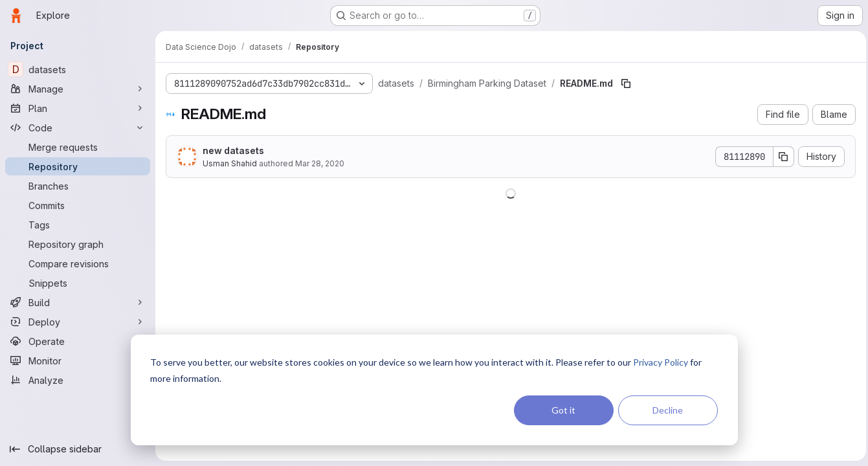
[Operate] (78, 341)
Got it (563, 410)
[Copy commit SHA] (781, 157)
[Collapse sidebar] (78, 449)
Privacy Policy (661, 362)
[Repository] (78, 166)
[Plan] (78, 108)
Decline (668, 410)
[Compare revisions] (78, 263)
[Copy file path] (626, 83)
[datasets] (78, 69)
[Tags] (78, 225)
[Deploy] (78, 322)
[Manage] (78, 89)
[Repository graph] (78, 244)
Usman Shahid (230, 163)
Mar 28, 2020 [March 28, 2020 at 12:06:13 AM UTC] (320, 163)
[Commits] (78, 205)
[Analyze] (78, 380)
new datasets (233, 150)
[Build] (78, 302)
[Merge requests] (78, 147)
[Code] (78, 128)
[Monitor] (78, 361)
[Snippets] (78, 283)
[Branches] (78, 186)
